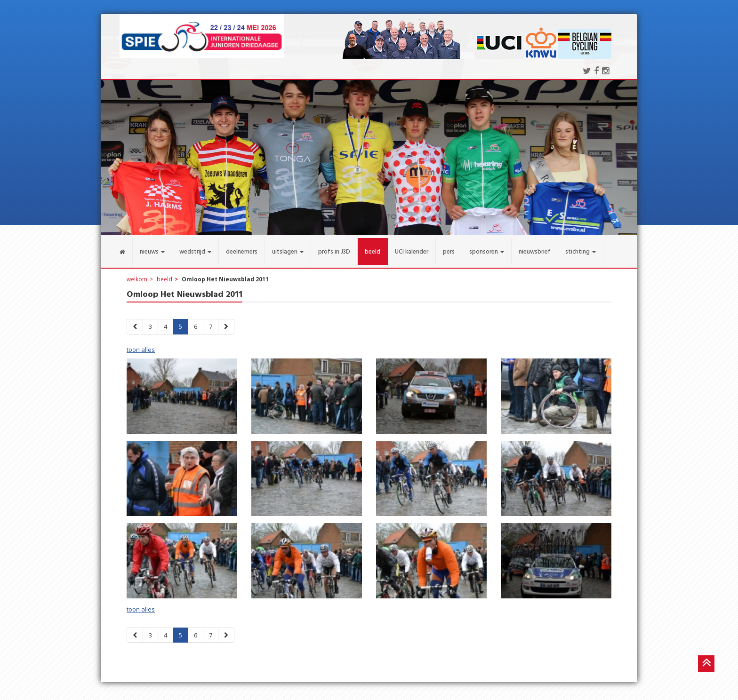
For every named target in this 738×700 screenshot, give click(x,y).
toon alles (141, 344)
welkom (137, 273)
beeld (164, 273)
